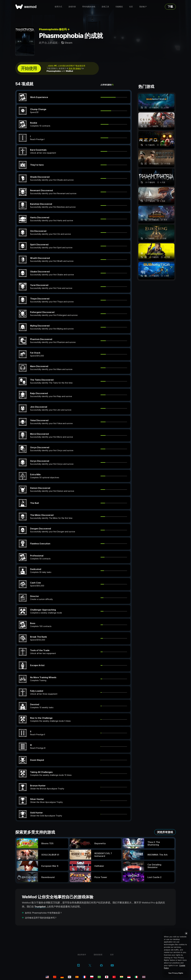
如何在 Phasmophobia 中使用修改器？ (44, 913)
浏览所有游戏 (165, 832)
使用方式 (58, 7)
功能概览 (119, 7)
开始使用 (29, 68)
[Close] (186, 933)
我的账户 (143, 7)
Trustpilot (40, 907)
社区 (131, 7)
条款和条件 (82, 955)
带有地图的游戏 (89, 7)
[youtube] (112, 966)
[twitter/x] (90, 966)
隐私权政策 (98, 955)
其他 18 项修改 (75, 68)
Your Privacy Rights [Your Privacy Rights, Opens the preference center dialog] (176, 973)
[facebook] (101, 966)
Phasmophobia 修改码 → (54, 29)
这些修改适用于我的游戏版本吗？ (41, 918)
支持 (112, 955)
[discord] (78, 966)
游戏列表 (72, 7)
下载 (170, 7)
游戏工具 (105, 7)
